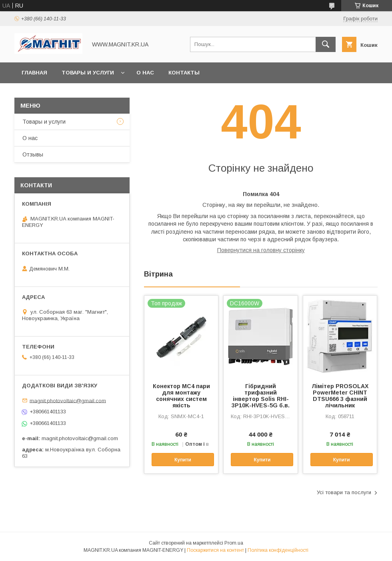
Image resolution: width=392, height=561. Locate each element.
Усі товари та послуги (344, 492)
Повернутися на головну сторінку (261, 250)
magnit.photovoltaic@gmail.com (68, 400)
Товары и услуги (88, 73)
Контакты (184, 73)
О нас (145, 73)
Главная (34, 73)
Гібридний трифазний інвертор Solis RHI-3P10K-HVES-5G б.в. (261, 396)
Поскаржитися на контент (215, 550)
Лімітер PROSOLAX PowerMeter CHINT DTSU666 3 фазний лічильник (340, 396)
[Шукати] (326, 44)
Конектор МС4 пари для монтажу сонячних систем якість (181, 396)
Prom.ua (234, 543)
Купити (183, 460)
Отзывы (33, 154)
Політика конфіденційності (278, 550)
